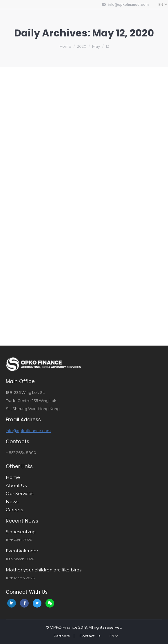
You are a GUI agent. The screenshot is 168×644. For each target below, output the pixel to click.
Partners (62, 636)
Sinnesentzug (21, 532)
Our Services (20, 493)
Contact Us (90, 636)
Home (65, 46)
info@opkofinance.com (128, 4)
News (12, 502)
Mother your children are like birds (44, 570)
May (96, 46)
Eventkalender (22, 551)
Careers (14, 510)
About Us (16, 485)
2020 (82, 46)
